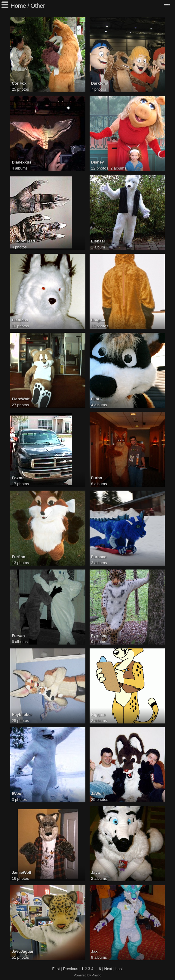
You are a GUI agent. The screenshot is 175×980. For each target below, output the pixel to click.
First (56, 969)
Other (38, 6)
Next (108, 969)
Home (18, 6)
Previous (71, 969)
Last (119, 969)
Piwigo (97, 975)
